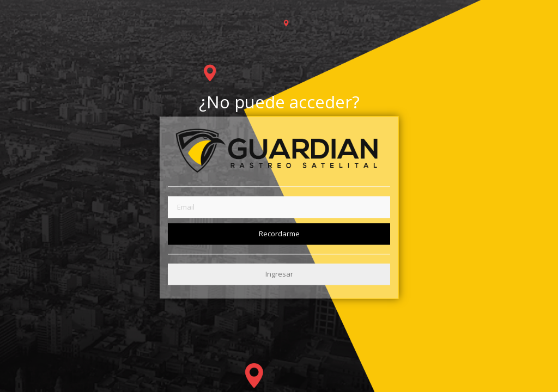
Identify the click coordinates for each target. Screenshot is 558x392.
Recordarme (279, 234)
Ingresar (279, 274)
